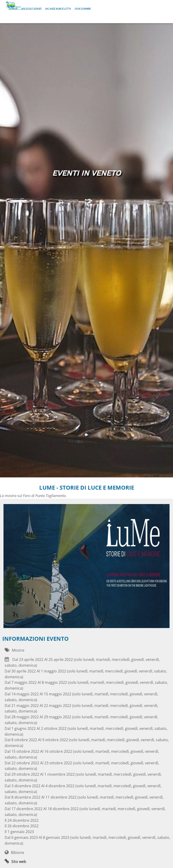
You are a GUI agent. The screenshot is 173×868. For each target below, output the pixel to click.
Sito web (15, 862)
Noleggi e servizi (31, 9)
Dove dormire (83, 9)
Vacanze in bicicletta (58, 9)
